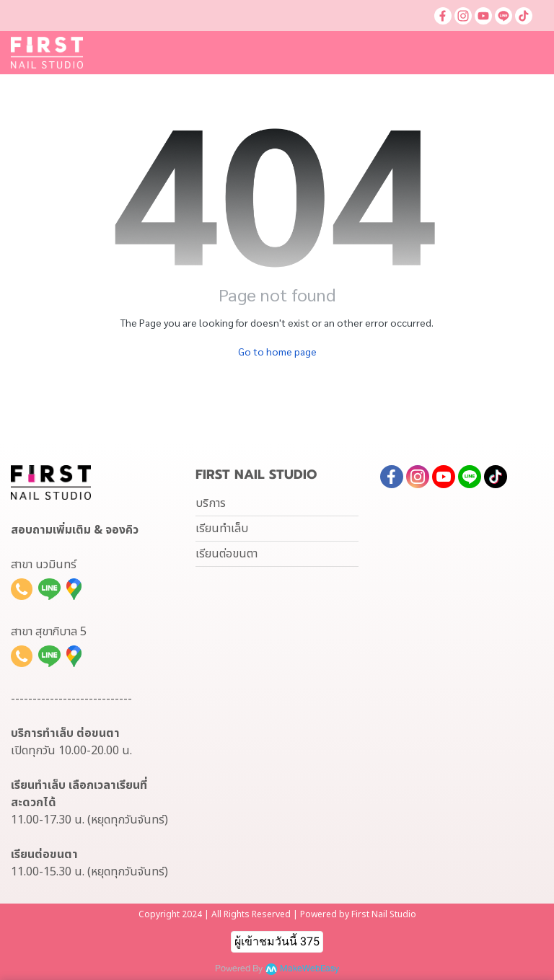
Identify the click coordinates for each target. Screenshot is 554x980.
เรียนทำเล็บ (222, 529)
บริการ (211, 503)
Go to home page (277, 351)
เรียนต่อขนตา (227, 554)
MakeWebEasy (309, 969)
